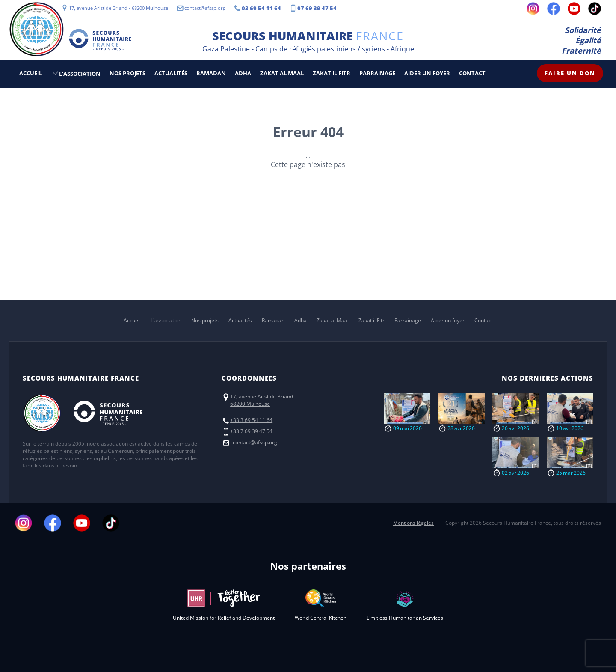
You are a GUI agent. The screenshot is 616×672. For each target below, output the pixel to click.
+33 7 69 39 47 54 (251, 431)
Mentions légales (413, 523)
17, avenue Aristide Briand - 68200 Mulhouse (118, 8)
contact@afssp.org (205, 8)
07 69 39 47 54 (317, 8)
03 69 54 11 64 (261, 8)
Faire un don (570, 73)
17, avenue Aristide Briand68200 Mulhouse (262, 400)
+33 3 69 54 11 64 (251, 420)
